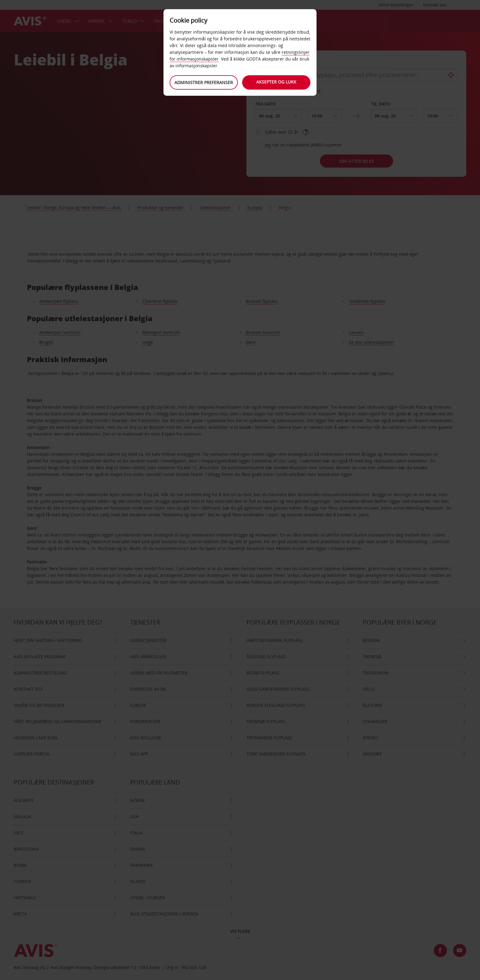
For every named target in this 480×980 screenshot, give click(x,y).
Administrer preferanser (203, 82)
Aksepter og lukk (277, 82)
